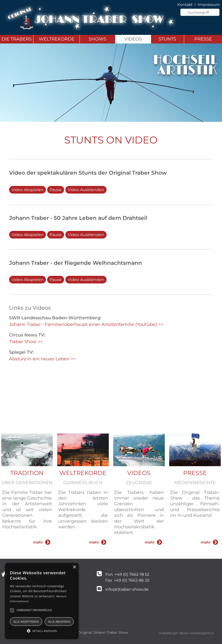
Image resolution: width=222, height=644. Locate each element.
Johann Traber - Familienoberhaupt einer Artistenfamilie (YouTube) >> (86, 324)
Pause (56, 190)
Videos (133, 39)
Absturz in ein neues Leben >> (42, 359)
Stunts (167, 39)
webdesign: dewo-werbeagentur (187, 633)
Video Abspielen (28, 190)
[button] (42, 630)
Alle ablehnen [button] (59, 622)
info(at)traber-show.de (127, 589)
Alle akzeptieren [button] (26, 622)
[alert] (42, 601)
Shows (97, 39)
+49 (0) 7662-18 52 (132, 574)
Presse (203, 39)
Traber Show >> (26, 342)
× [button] (74, 567)
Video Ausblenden (86, 190)
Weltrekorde (57, 39)
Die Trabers (17, 39)
